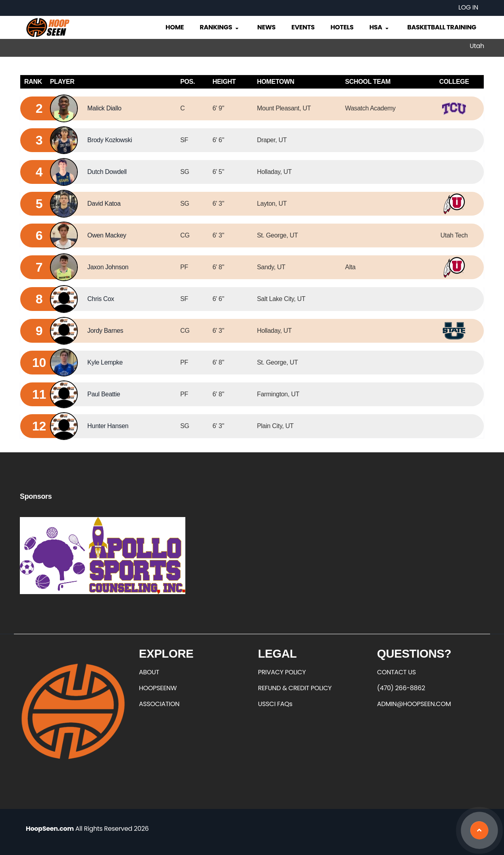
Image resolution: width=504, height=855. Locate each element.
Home (175, 27)
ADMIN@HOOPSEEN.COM (414, 704)
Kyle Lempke (105, 362)
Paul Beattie (104, 394)
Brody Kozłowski (110, 140)
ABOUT (149, 672)
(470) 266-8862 (401, 688)
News (266, 27)
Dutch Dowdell (107, 172)
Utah (477, 46)
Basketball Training (442, 27)
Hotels (342, 27)
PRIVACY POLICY (282, 672)
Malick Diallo (104, 108)
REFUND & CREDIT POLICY (295, 688)
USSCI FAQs (275, 704)
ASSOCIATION (159, 704)
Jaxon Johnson (108, 267)
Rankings (220, 27)
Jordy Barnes (105, 331)
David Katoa (104, 204)
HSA (380, 27)
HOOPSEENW (158, 688)
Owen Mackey (107, 235)
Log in (468, 7)
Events (303, 27)
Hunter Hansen (108, 426)
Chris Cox (101, 299)
